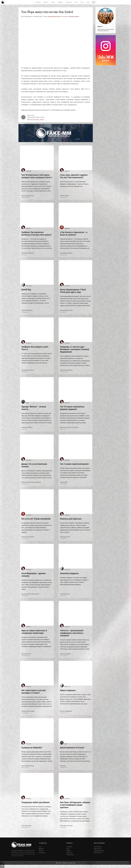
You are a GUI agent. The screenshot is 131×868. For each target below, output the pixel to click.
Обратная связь (98, 852)
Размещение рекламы (99, 854)
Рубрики (60, 2)
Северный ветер (70, 858)
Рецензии (69, 2)
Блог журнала (42, 856)
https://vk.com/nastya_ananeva (36, 120)
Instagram (41, 854)
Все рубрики (69, 850)
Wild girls (68, 854)
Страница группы (74, 16)
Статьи (53, 2)
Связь (82, 2)
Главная (38, 2)
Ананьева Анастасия (54, 16)
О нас (76, 2)
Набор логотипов (98, 856)
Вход (88, 2)
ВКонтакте (41, 852)
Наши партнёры (98, 850)
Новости (46, 2)
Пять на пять (69, 856)
